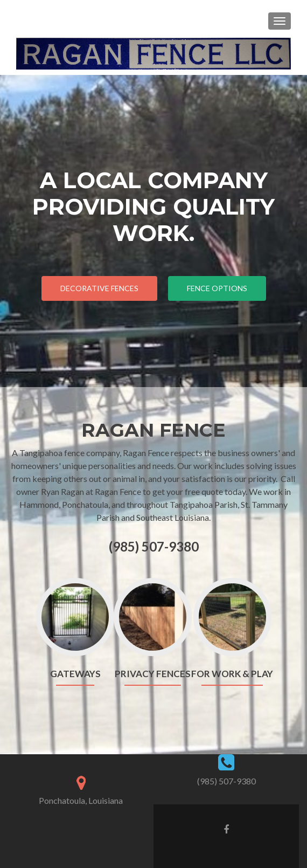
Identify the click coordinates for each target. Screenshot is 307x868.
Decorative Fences (99, 288)
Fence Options (217, 288)
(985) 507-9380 (226, 781)
